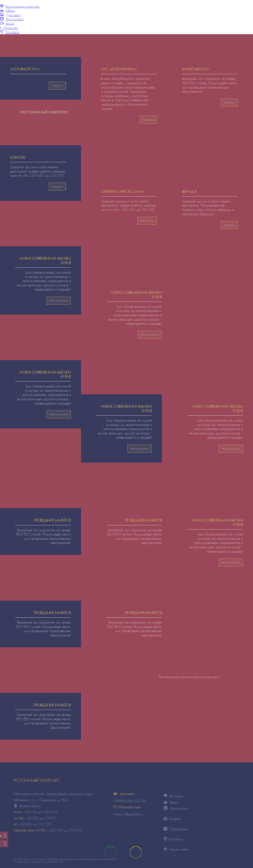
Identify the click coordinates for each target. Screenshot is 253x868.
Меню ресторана (59, 300)
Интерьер (11, 28)
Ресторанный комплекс (23, 6)
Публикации (178, 829)
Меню (10, 11)
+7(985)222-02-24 (129, 801)
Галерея (175, 819)
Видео (10, 23)
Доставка (13, 15)
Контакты (13, 32)
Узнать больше (147, 221)
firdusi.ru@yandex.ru (128, 814)
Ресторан (176, 796)
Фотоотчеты (15, 19)
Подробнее (229, 102)
